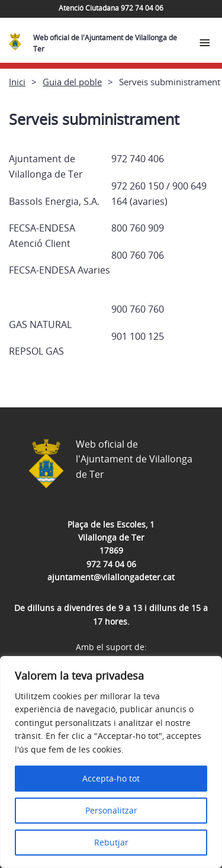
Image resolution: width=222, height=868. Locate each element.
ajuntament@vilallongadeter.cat (111, 577)
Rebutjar (111, 842)
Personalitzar (111, 810)
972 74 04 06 (111, 564)
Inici (17, 82)
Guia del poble (72, 82)
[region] (111, 762)
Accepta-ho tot (111, 778)
